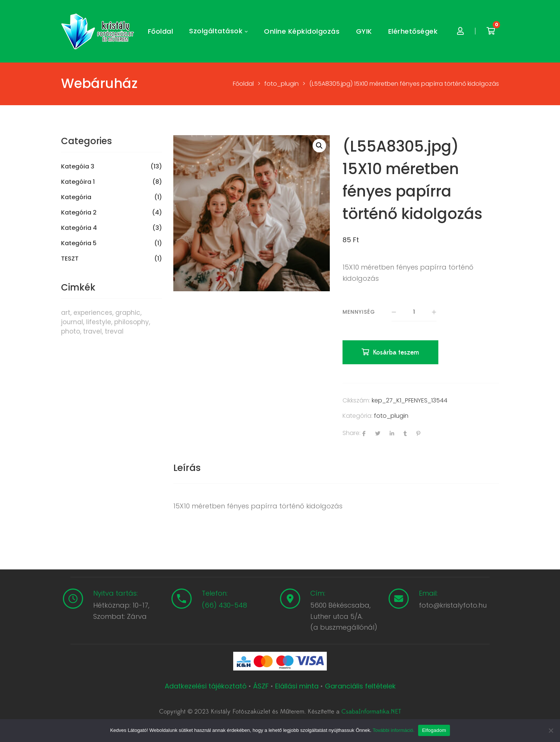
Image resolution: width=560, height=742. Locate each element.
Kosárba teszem (396, 352)
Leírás (187, 468)
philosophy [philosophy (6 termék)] (132, 322)
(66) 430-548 (224, 605)
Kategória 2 (79, 213)
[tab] (187, 468)
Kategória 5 (79, 243)
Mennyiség (359, 312)
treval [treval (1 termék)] (114, 331)
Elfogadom (434, 730)
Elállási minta (297, 686)
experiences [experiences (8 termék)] (93, 313)
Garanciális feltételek (360, 686)
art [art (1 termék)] (66, 313)
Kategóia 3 (78, 167)
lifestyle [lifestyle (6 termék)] (99, 322)
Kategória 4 (79, 228)
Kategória (76, 197)
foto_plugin (391, 416)
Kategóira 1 (78, 182)
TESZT (70, 259)
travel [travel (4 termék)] (92, 331)
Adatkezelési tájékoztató (207, 686)
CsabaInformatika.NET (371, 712)
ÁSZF (261, 686)
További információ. (393, 730)
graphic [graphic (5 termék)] (128, 313)
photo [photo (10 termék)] (71, 331)
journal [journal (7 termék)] (72, 322)
